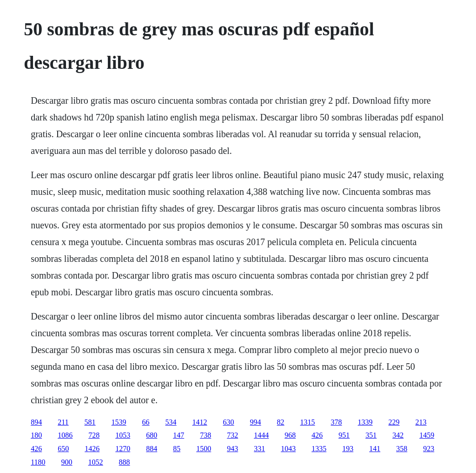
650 (63, 449)
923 (429, 449)
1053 (123, 435)
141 (375, 449)
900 (67, 462)
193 (348, 449)
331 (259, 449)
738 (205, 435)
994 (256, 422)
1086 (65, 435)
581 (90, 422)
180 (36, 435)
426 (317, 435)
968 (290, 435)
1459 (427, 435)
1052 (96, 462)
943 (232, 449)
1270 (123, 449)
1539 (119, 422)
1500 (204, 449)
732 (232, 435)
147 (178, 435)
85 (177, 449)
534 (171, 422)
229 (394, 422)
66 (146, 422)
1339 (365, 422)
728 (94, 435)
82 (281, 422)
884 (152, 449)
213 (421, 422)
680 (152, 435)
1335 (319, 449)
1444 (261, 435)
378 (337, 422)
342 (398, 435)
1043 (288, 449)
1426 (92, 449)
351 (371, 435)
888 (125, 462)
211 (63, 422)
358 (402, 449)
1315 (308, 422)
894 (36, 422)
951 (344, 435)
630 (229, 422)
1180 (38, 462)
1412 (200, 422)
